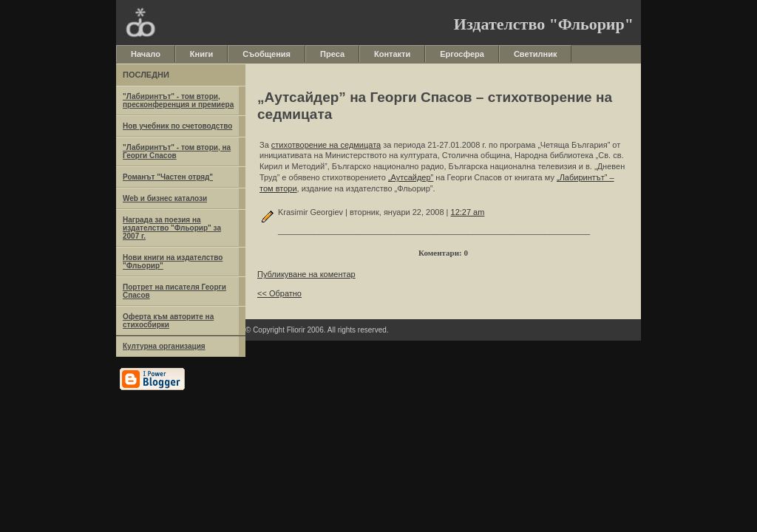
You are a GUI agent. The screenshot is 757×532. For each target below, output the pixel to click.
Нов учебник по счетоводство (177, 126)
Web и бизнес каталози (165, 198)
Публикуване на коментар (306, 274)
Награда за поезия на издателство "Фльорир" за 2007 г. (172, 228)
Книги (201, 54)
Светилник (536, 54)
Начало (146, 54)
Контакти (392, 54)
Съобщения (267, 54)
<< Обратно (279, 293)
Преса (332, 54)
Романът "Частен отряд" (168, 177)
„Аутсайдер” (411, 177)
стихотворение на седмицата (326, 145)
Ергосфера (462, 54)
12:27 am (468, 212)
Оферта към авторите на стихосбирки (168, 321)
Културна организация (164, 346)
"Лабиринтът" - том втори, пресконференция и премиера (178, 100)
